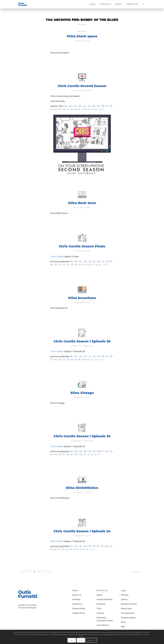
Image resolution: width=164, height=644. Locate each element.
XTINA (88, 41)
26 (65, 106)
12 (64, 109)
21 (89, 106)
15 (51, 109)
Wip (123, 627)
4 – (93, 109)
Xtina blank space (82, 36)
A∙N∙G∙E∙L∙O (102, 590)
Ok (72, 640)
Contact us (77, 604)
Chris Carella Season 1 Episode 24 (82, 531)
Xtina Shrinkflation (82, 488)
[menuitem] (92, 4)
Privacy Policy (79, 609)
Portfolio (76, 599)
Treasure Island (128, 618)
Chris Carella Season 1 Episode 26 (82, 341)
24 (75, 106)
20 (94, 106)
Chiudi (81, 640)
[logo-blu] (22, 4)
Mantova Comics (129, 604)
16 (111, 106)
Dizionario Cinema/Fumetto (105, 619)
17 (106, 106)
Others (124, 599)
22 (84, 106)
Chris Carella (57, 257)
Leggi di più (91, 640)
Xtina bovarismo (82, 298)
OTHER (90, 90)
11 (68, 109)
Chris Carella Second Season (82, 86)
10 (72, 109)
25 (71, 106)
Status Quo (126, 609)
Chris (99, 609)
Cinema (100, 613)
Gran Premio (103, 625)
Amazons (101, 604)
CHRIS (85, 90)
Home (75, 590)
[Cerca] (143, 4)
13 (60, 109)
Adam (100, 595)
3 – (97, 109)
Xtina (123, 622)
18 (103, 106)
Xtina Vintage (82, 393)
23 (80, 106)
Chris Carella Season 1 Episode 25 (82, 436)
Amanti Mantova (105, 599)
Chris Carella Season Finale (82, 246)
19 (98, 106)
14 (55, 109)
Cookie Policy (79, 613)
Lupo (123, 590)
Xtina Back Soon (82, 203)
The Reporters (128, 613)
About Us (77, 595)
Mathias (125, 595)
